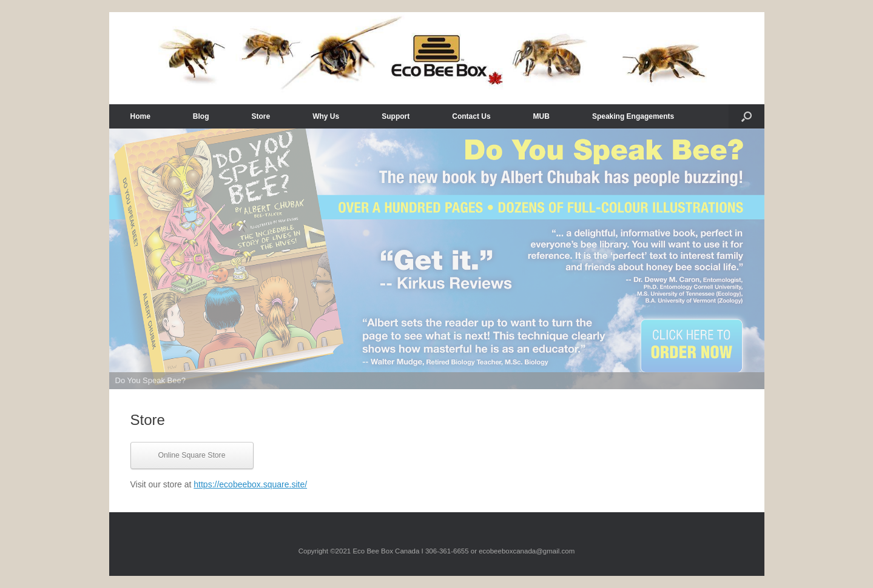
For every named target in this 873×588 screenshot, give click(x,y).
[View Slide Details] (437, 259)
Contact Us (471, 116)
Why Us (326, 116)
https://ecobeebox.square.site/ (250, 484)
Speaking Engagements (633, 116)
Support (396, 116)
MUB (541, 116)
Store (261, 116)
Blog (201, 116)
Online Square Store (192, 455)
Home (140, 116)
